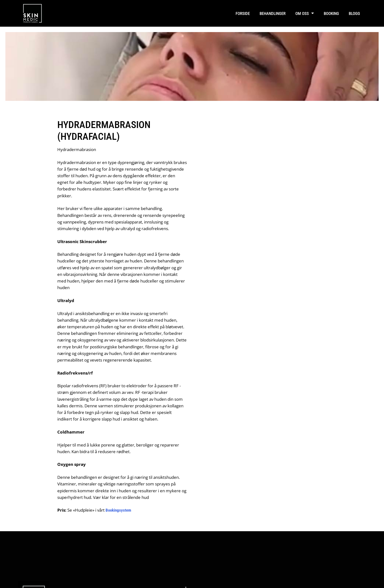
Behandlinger (273, 13)
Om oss (305, 13)
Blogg (354, 13)
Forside (243, 13)
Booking (331, 13)
